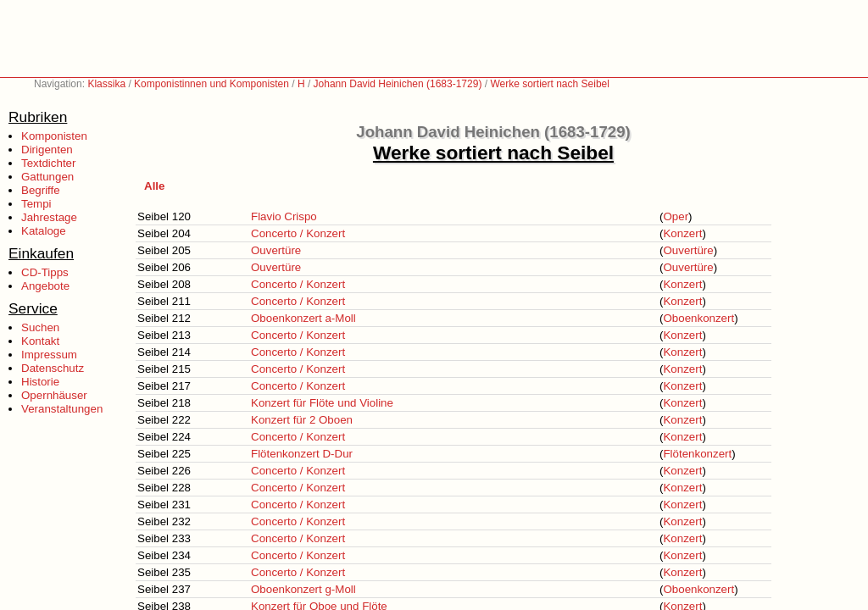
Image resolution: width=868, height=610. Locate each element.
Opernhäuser (54, 395)
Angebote (45, 286)
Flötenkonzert (697, 454)
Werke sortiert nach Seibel (550, 84)
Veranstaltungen (62, 409)
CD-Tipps (45, 272)
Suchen (40, 327)
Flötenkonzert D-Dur (302, 454)
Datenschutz (53, 368)
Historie (40, 382)
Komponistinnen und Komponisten (211, 84)
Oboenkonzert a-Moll (303, 318)
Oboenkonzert (698, 318)
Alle (154, 186)
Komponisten (54, 136)
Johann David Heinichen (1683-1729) (398, 84)
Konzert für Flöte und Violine (322, 403)
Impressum (49, 355)
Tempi (36, 204)
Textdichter (48, 163)
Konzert (682, 233)
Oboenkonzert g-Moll (303, 589)
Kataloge (44, 231)
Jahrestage (49, 217)
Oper (676, 216)
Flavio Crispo (284, 216)
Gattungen (47, 177)
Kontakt (40, 341)
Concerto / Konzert (298, 233)
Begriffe (41, 190)
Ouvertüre (276, 250)
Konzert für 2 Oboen (302, 420)
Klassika (106, 84)
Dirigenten (47, 150)
